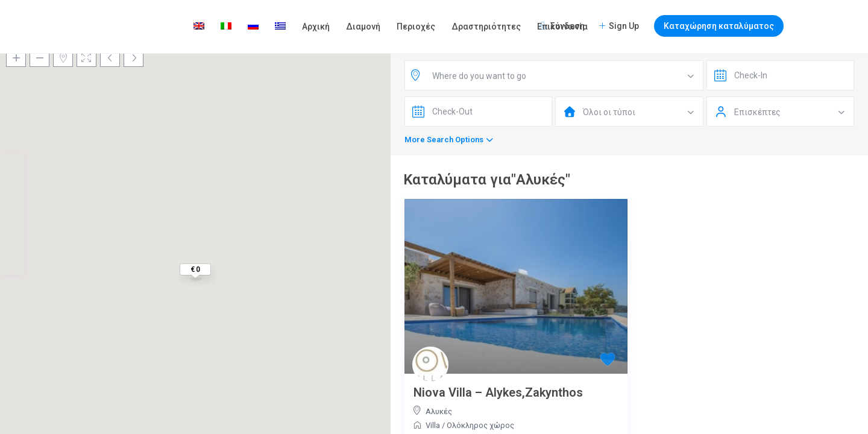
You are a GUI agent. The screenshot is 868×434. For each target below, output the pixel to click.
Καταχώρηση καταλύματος (719, 26)
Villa (433, 425)
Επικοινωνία (562, 27)
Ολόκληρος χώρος (480, 425)
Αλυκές (439, 411)
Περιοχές (416, 27)
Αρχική (316, 27)
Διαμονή (363, 27)
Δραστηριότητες (486, 27)
